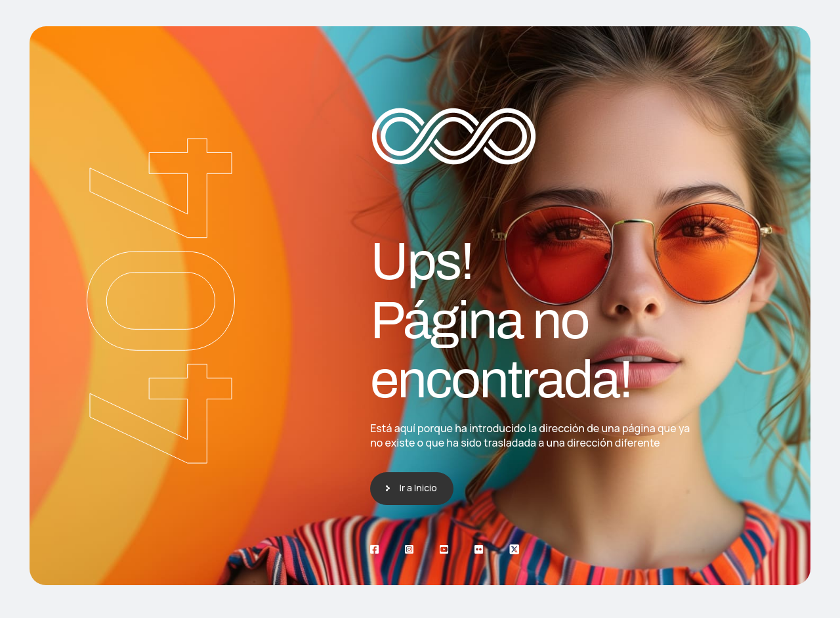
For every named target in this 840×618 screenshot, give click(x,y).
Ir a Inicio (418, 488)
